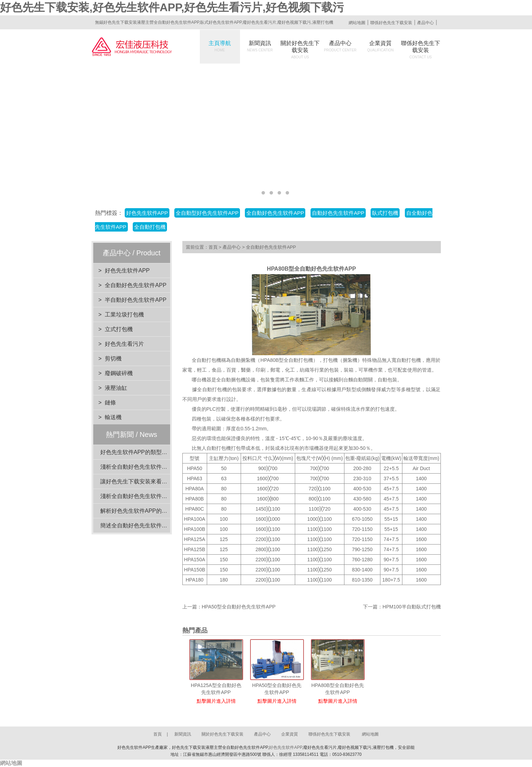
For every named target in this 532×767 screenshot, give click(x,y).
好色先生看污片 (124, 344)
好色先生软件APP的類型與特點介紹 (145, 452)
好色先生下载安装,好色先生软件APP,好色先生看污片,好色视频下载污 (172, 7)
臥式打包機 (385, 213)
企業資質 (380, 46)
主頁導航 (220, 46)
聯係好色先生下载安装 (391, 23)
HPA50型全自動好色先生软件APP (239, 607)
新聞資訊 (260, 46)
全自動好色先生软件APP (275, 213)
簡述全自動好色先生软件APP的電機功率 (151, 525)
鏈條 (110, 403)
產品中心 (425, 23)
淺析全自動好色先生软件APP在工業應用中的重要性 (165, 496)
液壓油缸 (116, 388)
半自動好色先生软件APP (136, 300)
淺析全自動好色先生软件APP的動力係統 (151, 467)
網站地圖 (357, 23)
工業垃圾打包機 (124, 315)
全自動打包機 (150, 227)
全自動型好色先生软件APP (207, 213)
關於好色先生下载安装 (300, 50)
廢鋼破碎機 (119, 373)
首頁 (213, 247)
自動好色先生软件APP (338, 213)
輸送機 (113, 417)
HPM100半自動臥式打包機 (411, 607)
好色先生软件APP (147, 213)
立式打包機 (119, 329)
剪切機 (113, 359)
